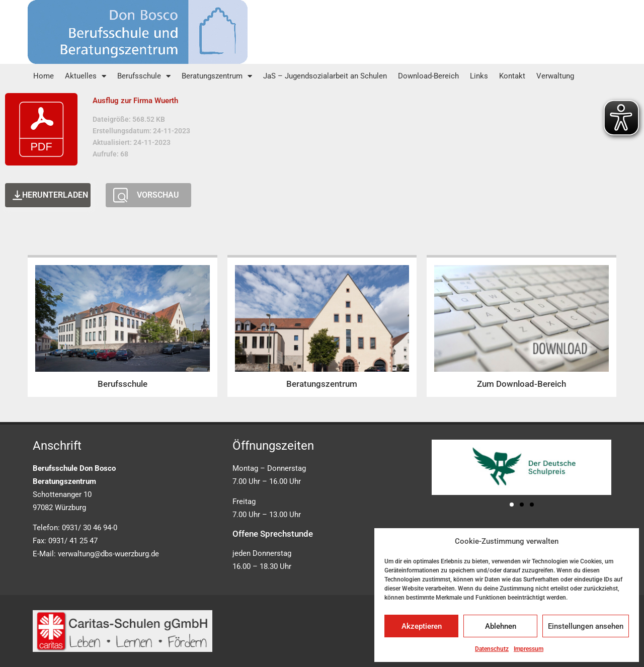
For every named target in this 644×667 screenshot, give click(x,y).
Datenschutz (492, 649)
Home (44, 76)
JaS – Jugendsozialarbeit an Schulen (325, 76)
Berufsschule (144, 76)
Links (479, 76)
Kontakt (512, 76)
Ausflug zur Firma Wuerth (135, 101)
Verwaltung (555, 76)
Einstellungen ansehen (586, 626)
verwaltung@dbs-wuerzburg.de (108, 554)
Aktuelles (86, 76)
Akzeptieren (422, 626)
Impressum (529, 649)
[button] (512, 505)
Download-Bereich (428, 76)
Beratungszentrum (217, 76)
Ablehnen (501, 626)
